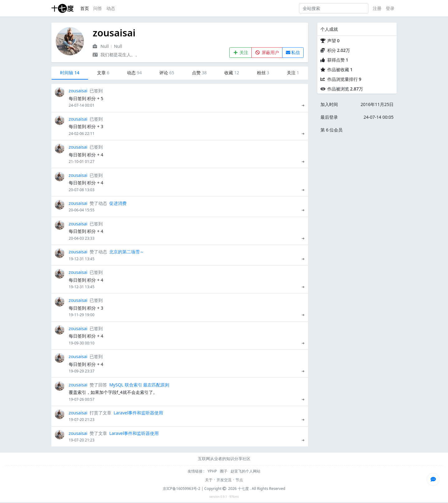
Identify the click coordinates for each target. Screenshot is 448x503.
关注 (241, 52)
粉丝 (263, 73)
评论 (167, 73)
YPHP (213, 471)
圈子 (224, 471)
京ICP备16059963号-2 (182, 489)
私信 (293, 52)
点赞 (199, 73)
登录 (390, 8)
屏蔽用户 (267, 52)
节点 (239, 480)
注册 (377, 8)
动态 (111, 8)
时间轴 (70, 73)
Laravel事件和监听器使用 (138, 413)
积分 (339, 50)
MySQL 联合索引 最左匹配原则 (139, 385)
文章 (103, 73)
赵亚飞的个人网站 (245, 471)
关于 (209, 480)
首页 (85, 8)
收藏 (232, 73)
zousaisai (78, 91)
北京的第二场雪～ (127, 252)
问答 (98, 8)
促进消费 (118, 203)
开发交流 (224, 480)
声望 (334, 41)
